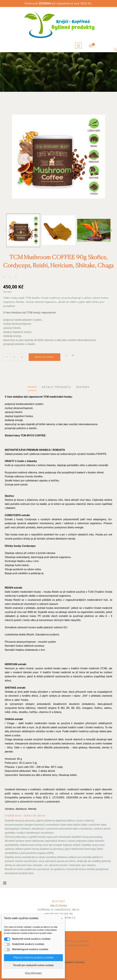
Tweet (12, 277)
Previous (6, 230)
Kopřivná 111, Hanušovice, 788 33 (58, 910)
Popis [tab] (32, 387)
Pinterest (18, 277)
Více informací (33, 973)
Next (111, 230)
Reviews (83, 387)
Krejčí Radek (59, 906)
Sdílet (6, 277)
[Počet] (14, 357)
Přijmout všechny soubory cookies (33, 958)
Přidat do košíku (44, 357)
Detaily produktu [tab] (56, 387)
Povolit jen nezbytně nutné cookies (33, 965)
